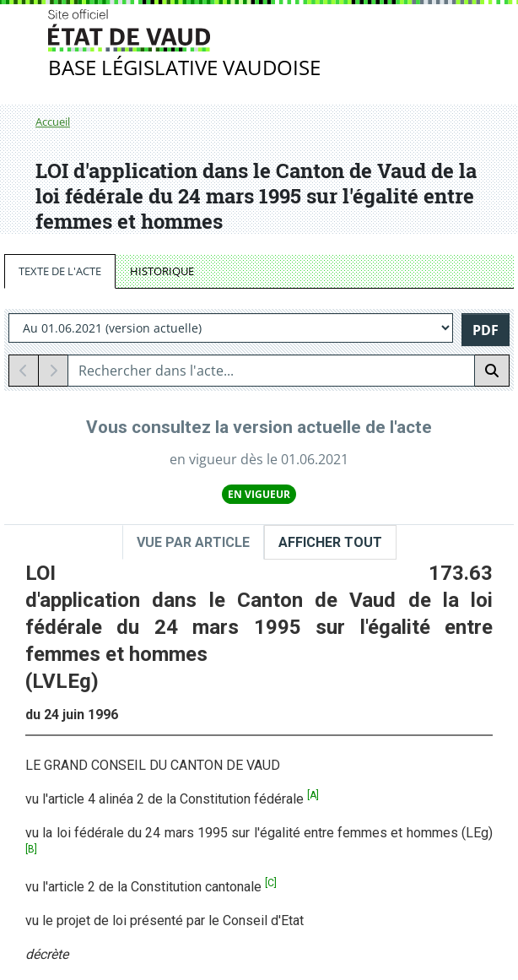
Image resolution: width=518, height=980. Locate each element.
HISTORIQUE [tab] (162, 271)
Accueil (53, 122)
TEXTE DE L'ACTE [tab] (60, 271)
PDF (486, 330)
